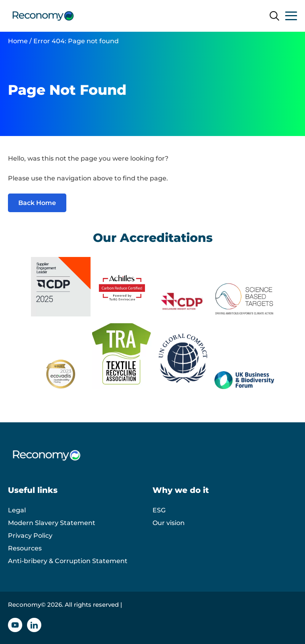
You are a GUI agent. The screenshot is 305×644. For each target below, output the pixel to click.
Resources (25, 548)
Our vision (169, 523)
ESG (159, 510)
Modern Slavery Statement (52, 523)
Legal (17, 510)
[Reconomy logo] (43, 16)
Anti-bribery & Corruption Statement (68, 561)
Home (18, 41)
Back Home (37, 203)
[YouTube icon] (15, 625)
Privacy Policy (30, 536)
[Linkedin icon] (34, 625)
